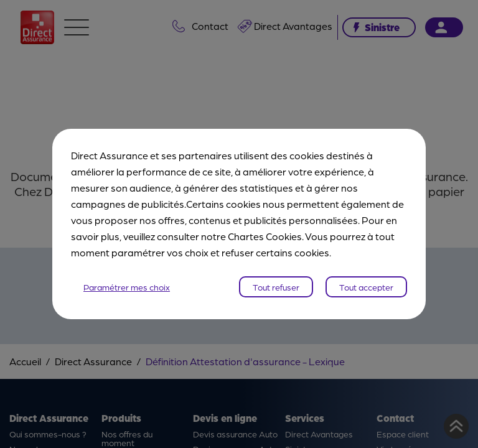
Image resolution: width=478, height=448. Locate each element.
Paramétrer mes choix (127, 287)
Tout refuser (276, 287)
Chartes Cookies (265, 236)
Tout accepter (366, 287)
